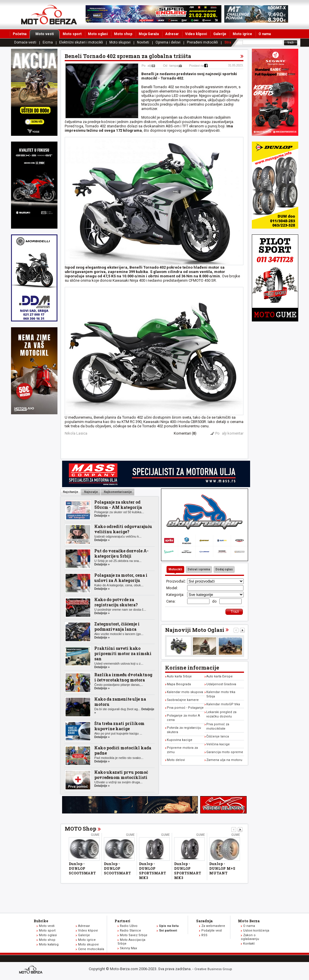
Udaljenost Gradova (221, 684)
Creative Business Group (213, 969)
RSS (204, 935)
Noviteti (143, 42)
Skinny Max (128, 948)
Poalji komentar (229, 433)
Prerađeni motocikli (202, 42)
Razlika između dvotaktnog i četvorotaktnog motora (123, 677)
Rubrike (41, 921)
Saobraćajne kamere (183, 700)
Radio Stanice (130, 931)
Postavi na (197, 66)
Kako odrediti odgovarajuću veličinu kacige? (123, 529)
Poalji (147, 66)
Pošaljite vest (212, 931)
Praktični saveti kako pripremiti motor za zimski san (123, 653)
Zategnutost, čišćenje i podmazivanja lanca (117, 626)
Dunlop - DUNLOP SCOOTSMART (82, 868)
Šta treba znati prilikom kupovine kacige (119, 726)
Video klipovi (196, 34)
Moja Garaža (149, 34)
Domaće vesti (25, 42)
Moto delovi (176, 760)
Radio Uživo (129, 926)
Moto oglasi (98, 34)
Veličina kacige (218, 744)
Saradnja (204, 921)
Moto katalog (49, 944)
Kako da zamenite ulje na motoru (120, 702)
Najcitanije (71, 492)
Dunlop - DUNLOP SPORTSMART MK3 (152, 871)
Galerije (220, 34)
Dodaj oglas (224, 569)
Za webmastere (213, 926)
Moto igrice (242, 34)
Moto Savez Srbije (134, 935)
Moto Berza (249, 921)
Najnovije (91, 492)
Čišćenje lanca (218, 736)
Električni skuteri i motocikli (81, 42)
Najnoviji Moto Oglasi (195, 630)
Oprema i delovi (168, 42)
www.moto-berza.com (32, 970)
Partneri (122, 921)
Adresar (172, 34)
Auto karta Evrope (219, 676)
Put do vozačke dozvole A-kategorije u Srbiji (121, 553)
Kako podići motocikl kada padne (123, 750)
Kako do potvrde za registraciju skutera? (116, 602)
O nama (265, 34)
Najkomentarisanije (118, 492)
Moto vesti (47, 34)
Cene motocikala (91, 949)
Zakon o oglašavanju (250, 937)
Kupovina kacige (180, 740)
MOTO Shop (81, 829)
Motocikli (175, 569)
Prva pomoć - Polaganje (185, 708)
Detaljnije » (102, 516)
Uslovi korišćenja (256, 931)
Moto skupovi (120, 42)
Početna (20, 34)
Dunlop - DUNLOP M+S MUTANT (222, 868)
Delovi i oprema (199, 569)
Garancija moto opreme (225, 752)
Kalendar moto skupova (185, 692)
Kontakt (249, 944)
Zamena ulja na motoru (224, 760)
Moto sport (72, 34)
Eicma (48, 42)
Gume (95, 835)
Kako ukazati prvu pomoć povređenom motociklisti (121, 775)
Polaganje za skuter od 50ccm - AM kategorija (118, 505)
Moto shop (123, 34)
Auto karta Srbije (179, 676)
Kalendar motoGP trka (223, 704)
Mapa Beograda (179, 684)
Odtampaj (171, 66)
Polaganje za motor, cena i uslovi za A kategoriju (121, 578)
